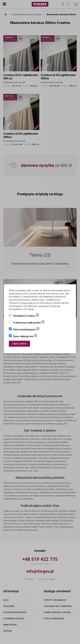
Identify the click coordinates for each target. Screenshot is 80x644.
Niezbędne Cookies (26, 316)
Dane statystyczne (25, 337)
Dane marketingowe (26, 330)
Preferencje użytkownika (29, 323)
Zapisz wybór (19, 344)
